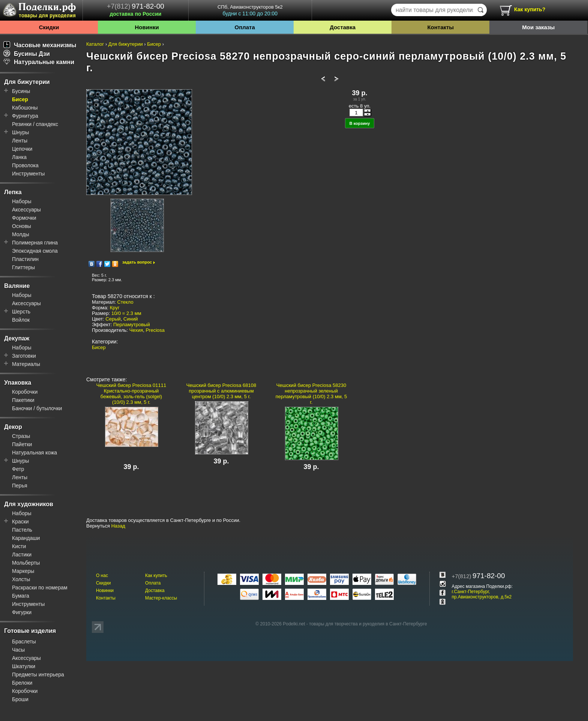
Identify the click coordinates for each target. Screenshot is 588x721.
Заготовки (24, 356)
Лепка (13, 192)
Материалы (26, 364)
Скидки (49, 27)
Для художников (29, 504)
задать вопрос (137, 262)
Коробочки (25, 392)
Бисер (20, 99)
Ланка (19, 157)
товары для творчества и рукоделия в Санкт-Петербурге (368, 624)
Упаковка (18, 383)
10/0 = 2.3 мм (126, 313)
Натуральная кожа (34, 453)
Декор (13, 427)
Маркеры (23, 571)
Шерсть (21, 312)
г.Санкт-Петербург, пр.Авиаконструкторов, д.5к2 (481, 594)
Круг (115, 308)
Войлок (21, 320)
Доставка (343, 27)
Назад (118, 526)
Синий (130, 319)
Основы (22, 226)
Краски (20, 522)
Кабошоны (25, 108)
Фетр (18, 469)
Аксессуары (26, 210)
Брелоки (22, 683)
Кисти (19, 546)
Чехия (136, 330)
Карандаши (26, 538)
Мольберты (26, 563)
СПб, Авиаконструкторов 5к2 (250, 10)
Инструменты (28, 174)
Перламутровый (132, 325)
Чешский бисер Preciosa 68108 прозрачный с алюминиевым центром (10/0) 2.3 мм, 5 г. (221, 391)
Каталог (95, 44)
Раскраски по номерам (40, 588)
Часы (18, 650)
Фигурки (22, 612)
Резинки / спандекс (35, 124)
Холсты (21, 579)
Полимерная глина (35, 243)
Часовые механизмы (40, 45)
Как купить (156, 576)
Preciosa (155, 330)
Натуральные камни (39, 62)
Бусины (21, 91)
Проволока (25, 165)
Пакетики (23, 400)
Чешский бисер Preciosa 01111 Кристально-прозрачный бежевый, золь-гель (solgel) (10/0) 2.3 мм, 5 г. (131, 394)
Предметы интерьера (38, 675)
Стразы (21, 436)
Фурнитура (25, 116)
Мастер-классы (161, 598)
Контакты (440, 27)
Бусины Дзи (27, 54)
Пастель (22, 530)
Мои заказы (538, 27)
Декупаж (17, 338)
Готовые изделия (30, 631)
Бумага (21, 596)
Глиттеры (23, 267)
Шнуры (20, 132)
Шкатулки (24, 666)
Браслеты (24, 642)
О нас (102, 576)
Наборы (22, 201)
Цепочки (22, 149)
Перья (20, 486)
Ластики (22, 555)
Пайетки (22, 444)
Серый (113, 319)
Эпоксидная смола (35, 251)
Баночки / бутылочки (37, 408)
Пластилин (25, 259)
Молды (21, 234)
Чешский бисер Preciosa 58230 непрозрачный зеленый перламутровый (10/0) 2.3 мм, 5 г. (311, 394)
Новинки (147, 27)
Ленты (20, 141)
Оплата (245, 27)
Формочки (24, 218)
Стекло (125, 302)
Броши (20, 699)
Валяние (17, 286)
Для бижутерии (27, 82)
